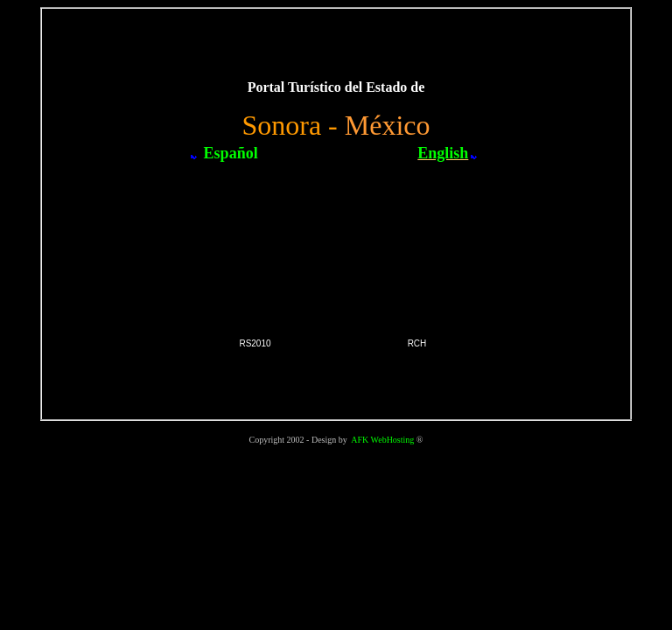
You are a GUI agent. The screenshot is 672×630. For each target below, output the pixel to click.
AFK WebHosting (382, 440)
